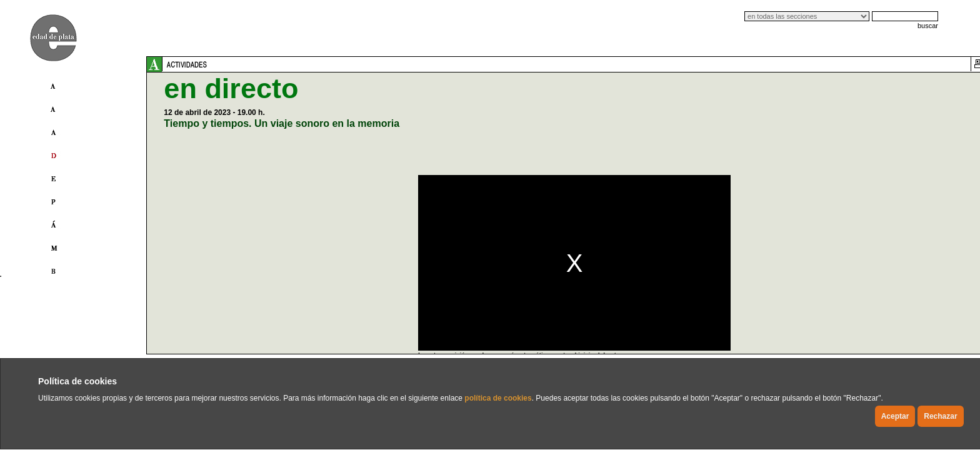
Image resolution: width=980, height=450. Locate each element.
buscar (928, 26)
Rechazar (940, 416)
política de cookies (498, 398)
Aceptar (895, 416)
